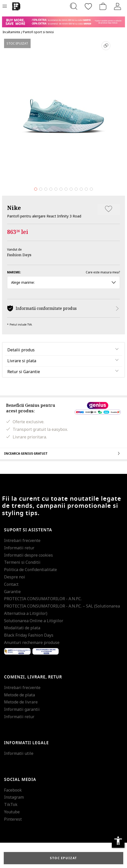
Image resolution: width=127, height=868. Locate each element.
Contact (11, 584)
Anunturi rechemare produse (32, 642)
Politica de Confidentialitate (30, 570)
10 (81, 189)
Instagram (14, 797)
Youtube (12, 812)
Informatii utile (19, 753)
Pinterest (13, 819)
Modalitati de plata (22, 628)
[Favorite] (88, 6)
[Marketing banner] (63, 20)
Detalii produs (21, 350)
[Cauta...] (74, 6)
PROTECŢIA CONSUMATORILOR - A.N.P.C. (43, 599)
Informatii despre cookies (28, 555)
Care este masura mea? (103, 272)
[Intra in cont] (118, 6)
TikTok (11, 804)
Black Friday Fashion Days (29, 635)
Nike (14, 208)
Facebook (13, 790)
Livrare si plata (22, 361)
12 (91, 189)
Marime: (14, 272)
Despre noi (15, 577)
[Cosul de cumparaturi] (103, 6)
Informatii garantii (22, 709)
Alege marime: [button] (63, 282)
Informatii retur (19, 548)
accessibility (118, 841)
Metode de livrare (21, 702)
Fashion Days (19, 255)
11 (86, 189)
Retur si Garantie (24, 372)
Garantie (12, 592)
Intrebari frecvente (22, 540)
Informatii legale (26, 743)
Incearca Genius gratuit (63, 453)
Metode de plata (19, 695)
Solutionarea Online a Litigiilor (34, 621)
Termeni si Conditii (22, 562)
